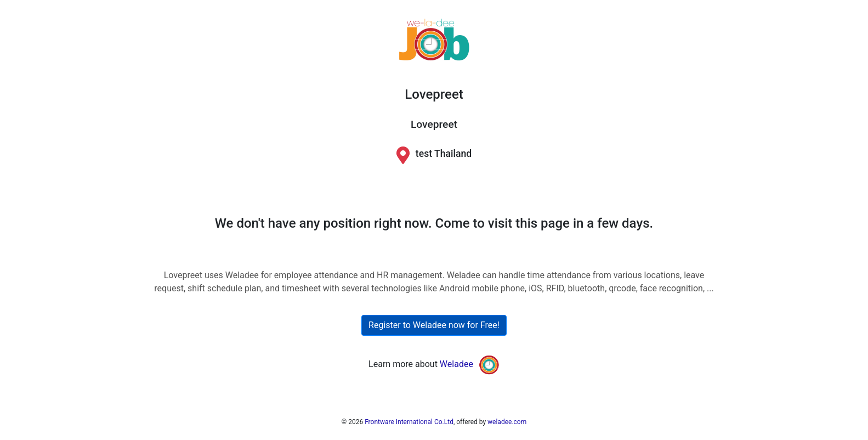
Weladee (456, 364)
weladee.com (507, 422)
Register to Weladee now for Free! (434, 325)
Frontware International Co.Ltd (409, 422)
